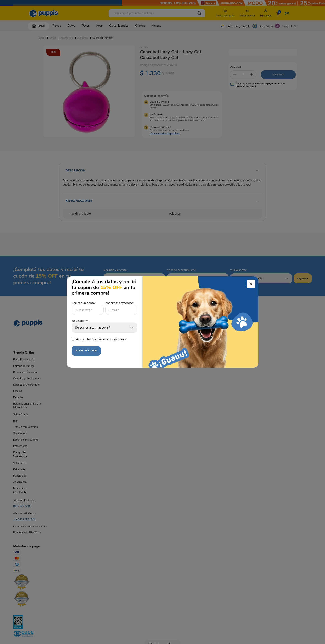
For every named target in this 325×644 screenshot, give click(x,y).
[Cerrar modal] (251, 284)
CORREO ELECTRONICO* (120, 303)
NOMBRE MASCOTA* (84, 303)
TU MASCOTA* (80, 321)
